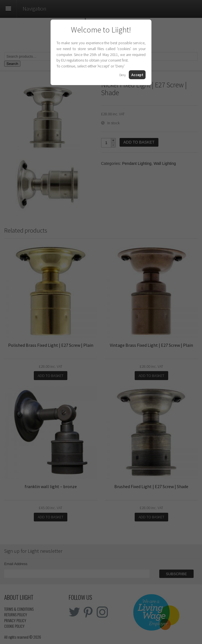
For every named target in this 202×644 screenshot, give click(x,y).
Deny (123, 75)
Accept (137, 75)
